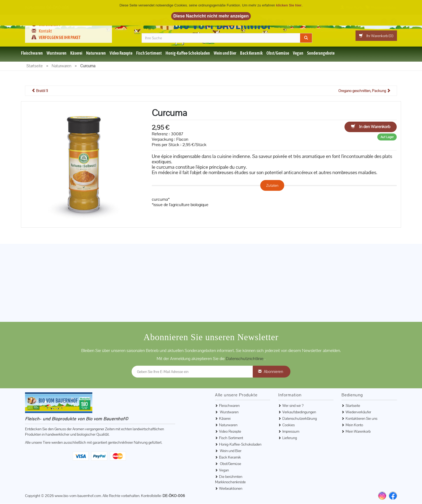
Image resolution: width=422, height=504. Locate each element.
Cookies (289, 425)
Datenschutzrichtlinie (245, 359)
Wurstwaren (57, 53)
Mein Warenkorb (358, 432)
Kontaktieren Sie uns (361, 419)
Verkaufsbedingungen (299, 412)
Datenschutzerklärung (300, 419)
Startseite (353, 406)
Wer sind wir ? (293, 406)
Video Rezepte (121, 53)
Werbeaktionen (231, 489)
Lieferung (290, 438)
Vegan (298, 53)
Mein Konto (354, 425)
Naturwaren (96, 53)
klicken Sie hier (289, 5)
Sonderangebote (321, 53)
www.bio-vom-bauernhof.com (78, 496)
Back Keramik (251, 53)
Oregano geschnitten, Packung (364, 91)
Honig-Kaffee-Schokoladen (188, 53)
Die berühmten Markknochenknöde (230, 480)
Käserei (76, 53)
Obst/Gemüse (278, 53)
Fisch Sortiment (149, 53)
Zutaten (272, 186)
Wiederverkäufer (358, 412)
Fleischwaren (32, 53)
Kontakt (45, 31)
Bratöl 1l (40, 91)
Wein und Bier (225, 53)
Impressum (291, 432)
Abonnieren (273, 372)
